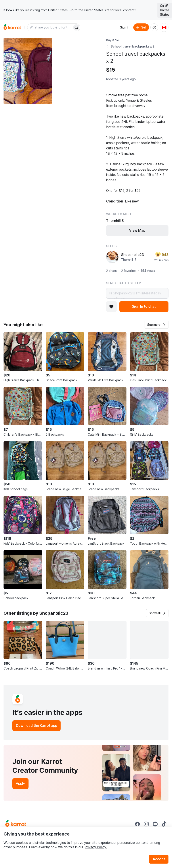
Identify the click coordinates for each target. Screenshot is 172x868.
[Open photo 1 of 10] (28, 71)
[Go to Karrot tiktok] (164, 824)
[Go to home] (12, 27)
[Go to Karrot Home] (16, 824)
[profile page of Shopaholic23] (112, 257)
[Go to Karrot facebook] (138, 824)
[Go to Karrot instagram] (146, 824)
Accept (159, 859)
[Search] (76, 27)
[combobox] (50, 27)
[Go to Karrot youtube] (155, 824)
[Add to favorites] (111, 307)
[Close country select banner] (167, 5)
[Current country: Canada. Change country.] (164, 27)
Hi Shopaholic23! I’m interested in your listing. (137, 293)
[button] (157, 325)
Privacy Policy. (96, 847)
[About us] (154, 27)
